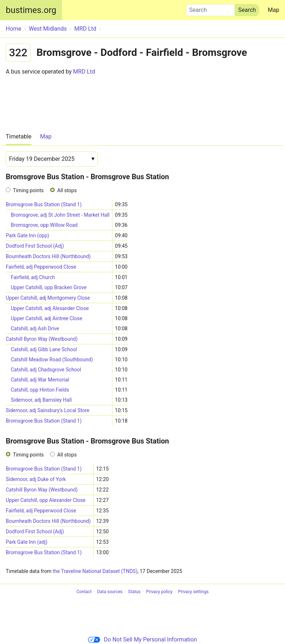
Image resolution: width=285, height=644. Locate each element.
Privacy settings (193, 592)
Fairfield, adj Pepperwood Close (41, 267)
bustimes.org (31, 10)
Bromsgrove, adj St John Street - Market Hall (60, 215)
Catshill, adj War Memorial (40, 380)
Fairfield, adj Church (33, 277)
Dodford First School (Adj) (35, 246)
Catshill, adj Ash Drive (35, 328)
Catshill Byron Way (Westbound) (42, 339)
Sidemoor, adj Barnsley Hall (41, 400)
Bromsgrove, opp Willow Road (44, 225)
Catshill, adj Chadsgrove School (46, 370)
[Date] (52, 159)
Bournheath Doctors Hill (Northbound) (48, 256)
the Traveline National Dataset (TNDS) (95, 571)
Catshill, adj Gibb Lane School (44, 349)
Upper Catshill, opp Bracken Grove (49, 287)
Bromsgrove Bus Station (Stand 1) (44, 204)
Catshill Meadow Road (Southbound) (52, 360)
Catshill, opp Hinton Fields (40, 390)
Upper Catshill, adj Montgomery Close (48, 298)
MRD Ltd (84, 72)
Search (210, 8)
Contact (84, 592)
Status (134, 592)
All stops (67, 190)
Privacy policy (159, 592)
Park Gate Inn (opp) (27, 235)
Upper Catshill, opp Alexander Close (46, 500)
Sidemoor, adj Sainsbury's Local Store (48, 410)
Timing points (28, 190)
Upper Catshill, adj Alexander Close (50, 308)
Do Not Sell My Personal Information (142, 639)
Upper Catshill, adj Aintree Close (46, 318)
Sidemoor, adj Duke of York (36, 479)
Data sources (110, 592)
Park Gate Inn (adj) (27, 542)
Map (273, 10)
